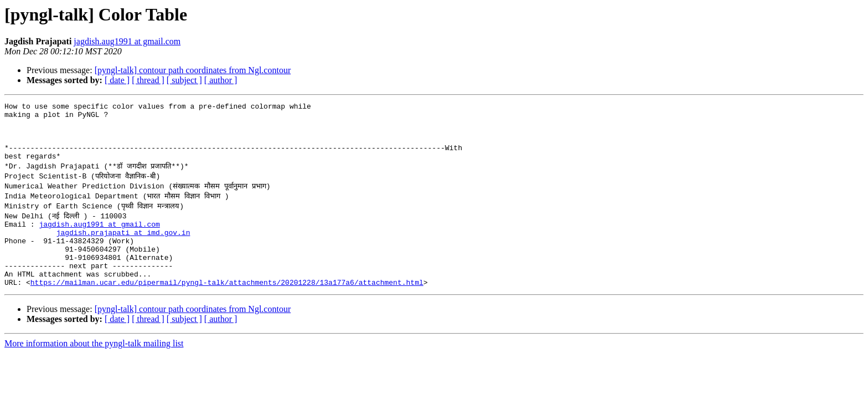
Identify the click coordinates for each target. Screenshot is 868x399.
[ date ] (117, 80)
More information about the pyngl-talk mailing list (94, 368)
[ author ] (221, 80)
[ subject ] (184, 80)
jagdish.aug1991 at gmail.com (127, 41)
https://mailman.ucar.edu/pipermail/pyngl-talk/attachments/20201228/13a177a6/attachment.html (227, 307)
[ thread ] (148, 80)
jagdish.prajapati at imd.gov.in (123, 247)
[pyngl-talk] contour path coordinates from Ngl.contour (193, 70)
